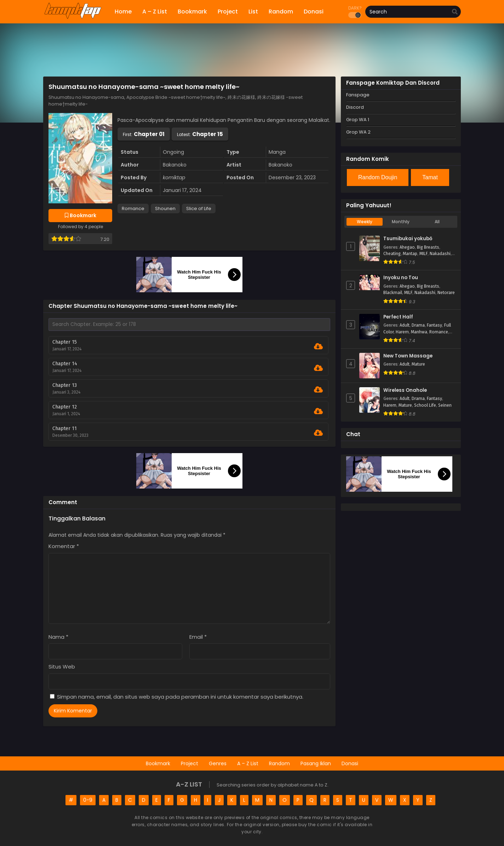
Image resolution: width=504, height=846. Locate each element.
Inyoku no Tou (401, 278)
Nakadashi (440, 254)
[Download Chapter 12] (318, 411)
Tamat (430, 177)
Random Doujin (378, 177)
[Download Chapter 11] (318, 433)
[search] (455, 12)
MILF (423, 254)
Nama (58, 637)
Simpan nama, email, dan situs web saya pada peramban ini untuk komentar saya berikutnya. (180, 697)
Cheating (392, 254)
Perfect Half (398, 317)
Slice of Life (199, 208)
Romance (133, 208)
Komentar (64, 546)
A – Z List (248, 763)
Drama (418, 325)
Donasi (350, 763)
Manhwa (419, 332)
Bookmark (158, 763)
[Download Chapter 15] (318, 346)
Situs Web (62, 667)
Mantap (410, 254)
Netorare (446, 293)
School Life (425, 405)
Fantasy (434, 325)
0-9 (88, 800)
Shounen (165, 208)
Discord (355, 107)
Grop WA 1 (358, 120)
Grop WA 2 (358, 132)
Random (279, 763)
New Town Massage (408, 356)
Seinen (445, 405)
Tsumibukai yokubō (408, 239)
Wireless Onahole (405, 390)
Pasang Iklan (316, 763)
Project (190, 763)
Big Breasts (428, 247)
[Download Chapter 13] (318, 390)
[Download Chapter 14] (318, 368)
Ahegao (407, 247)
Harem (402, 332)
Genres (218, 763)
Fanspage (358, 95)
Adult (405, 325)
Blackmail (393, 293)
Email (198, 637)
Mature (418, 364)
